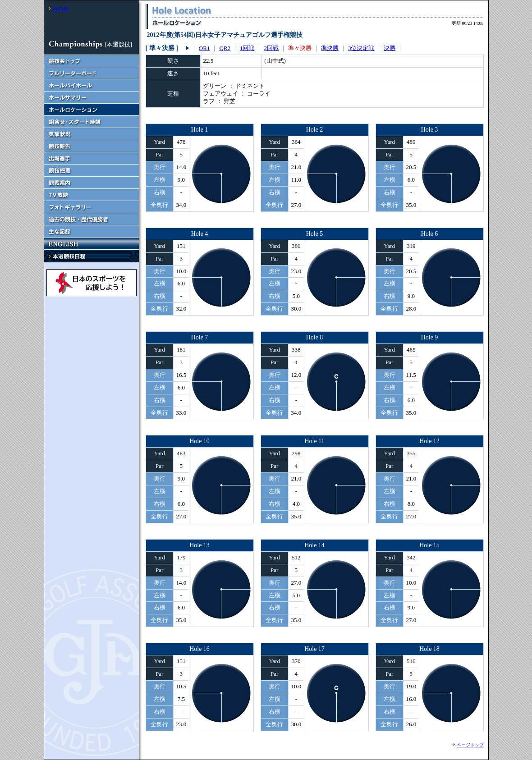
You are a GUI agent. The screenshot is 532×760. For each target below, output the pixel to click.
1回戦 (247, 48)
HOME (60, 8)
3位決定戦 (361, 48)
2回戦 (271, 48)
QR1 (204, 48)
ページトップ (470, 745)
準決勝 (330, 48)
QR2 (225, 48)
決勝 (390, 48)
